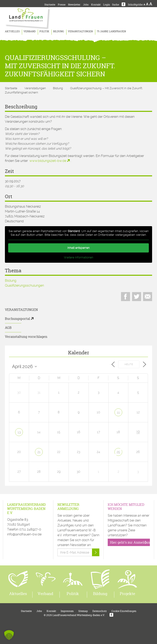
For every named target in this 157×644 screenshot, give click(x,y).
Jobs (86, 5)
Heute (129, 364)
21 (39, 452)
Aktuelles (12, 31)
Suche (116, 5)
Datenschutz (100, 611)
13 (19, 432)
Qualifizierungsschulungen (24, 285)
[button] (9, 635)
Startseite (50, 5)
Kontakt (96, 5)
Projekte (127, 594)
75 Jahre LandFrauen (111, 31)
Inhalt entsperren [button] (78, 248)
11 (118, 412)
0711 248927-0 (30, 529)
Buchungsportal (17, 319)
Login (107, 5)
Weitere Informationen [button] (78, 257)
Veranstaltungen (80, 31)
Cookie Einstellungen (124, 611)
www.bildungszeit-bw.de (48, 161)
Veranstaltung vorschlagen (26, 337)
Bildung (59, 31)
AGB (8, 328)
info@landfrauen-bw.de (24, 534)
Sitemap (83, 611)
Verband (30, 31)
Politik (44, 31)
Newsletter (74, 5)
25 (118, 452)
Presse (62, 5)
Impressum (67, 611)
